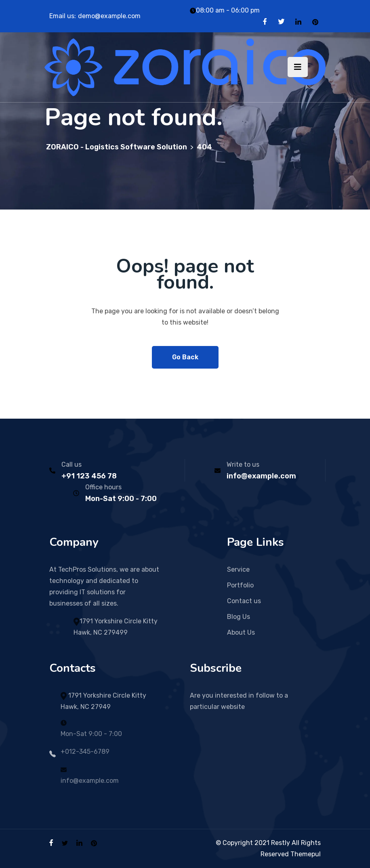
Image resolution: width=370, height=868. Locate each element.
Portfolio (240, 585)
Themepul (306, 854)
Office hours (103, 487)
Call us (71, 464)
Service (238, 569)
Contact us (244, 601)
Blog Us (239, 617)
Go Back (185, 357)
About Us (241, 632)
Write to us (243, 464)
